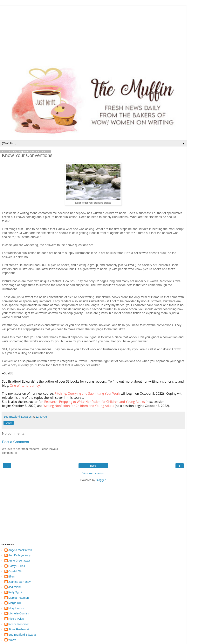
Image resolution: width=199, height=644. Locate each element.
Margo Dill (15, 603)
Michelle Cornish (19, 613)
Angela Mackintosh (20, 550)
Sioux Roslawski (19, 629)
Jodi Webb (15, 587)
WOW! (12, 640)
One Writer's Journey (25, 386)
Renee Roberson (19, 624)
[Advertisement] (93, 33)
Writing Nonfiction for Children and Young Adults (79, 406)
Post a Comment (15, 442)
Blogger (101, 480)
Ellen (11, 577)
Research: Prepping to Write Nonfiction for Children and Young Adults (95, 402)
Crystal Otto (16, 571)
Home (93, 466)
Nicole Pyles (16, 619)
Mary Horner (16, 608)
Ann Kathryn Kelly (19, 555)
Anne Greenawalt (19, 561)
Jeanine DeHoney (19, 582)
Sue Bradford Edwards (22, 635)
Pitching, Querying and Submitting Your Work (87, 393)
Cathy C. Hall (17, 566)
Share (9, 423)
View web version (93, 473)
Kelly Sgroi (15, 592)
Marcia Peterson (19, 598)
